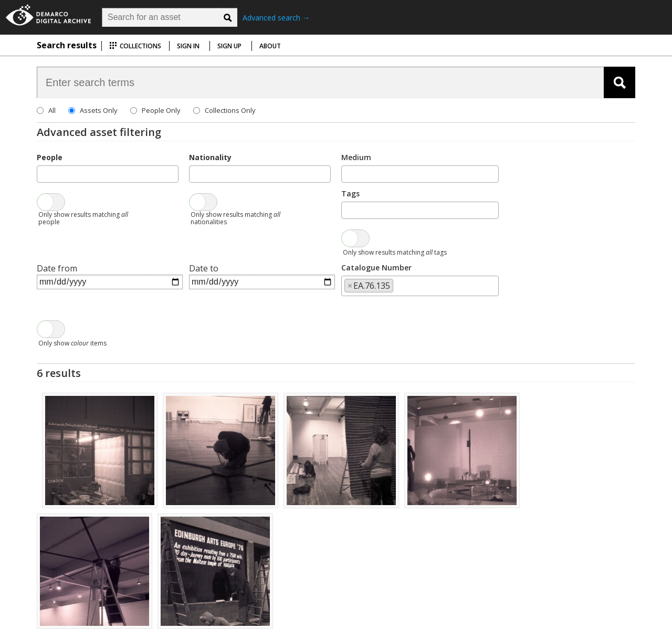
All (52, 110)
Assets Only (99, 110)
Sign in (188, 46)
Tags (350, 193)
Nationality (210, 157)
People (50, 157)
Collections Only (230, 110)
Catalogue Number (376, 268)
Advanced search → (276, 18)
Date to (204, 268)
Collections (135, 46)
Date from (57, 268)
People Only (161, 110)
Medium (356, 157)
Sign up (229, 46)
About (270, 46)
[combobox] (108, 174)
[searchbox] (43, 173)
